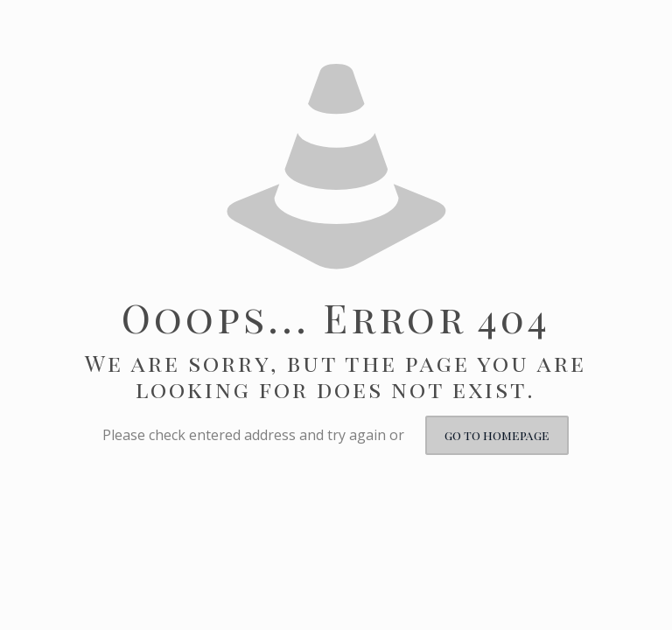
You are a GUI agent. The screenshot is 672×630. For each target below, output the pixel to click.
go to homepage (497, 435)
